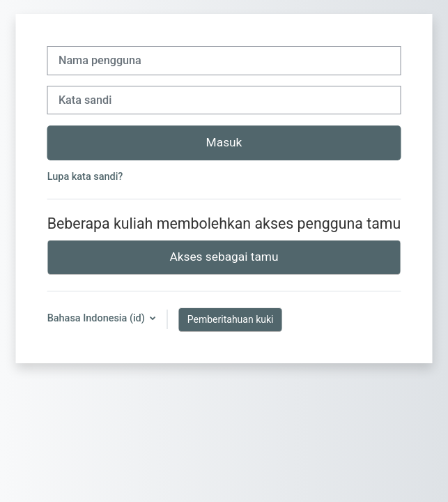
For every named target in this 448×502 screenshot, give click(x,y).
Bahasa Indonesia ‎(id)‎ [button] (98, 318)
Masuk (224, 142)
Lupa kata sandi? (85, 177)
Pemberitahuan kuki (231, 319)
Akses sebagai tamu (224, 257)
